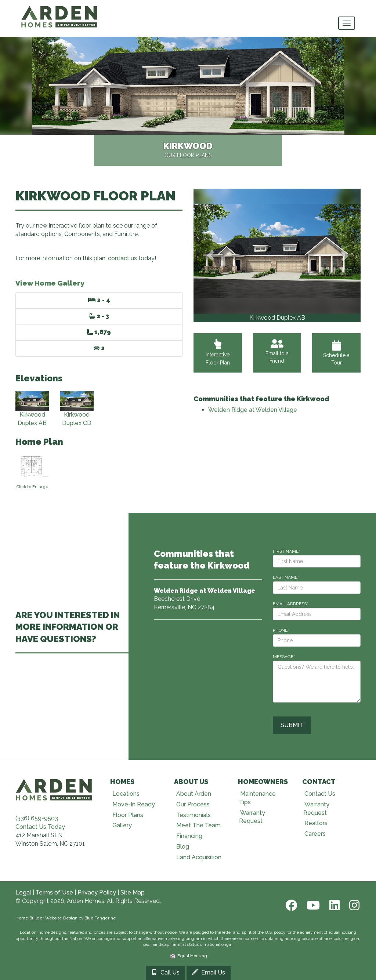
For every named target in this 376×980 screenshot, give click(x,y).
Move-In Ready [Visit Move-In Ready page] (134, 804)
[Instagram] (352, 905)
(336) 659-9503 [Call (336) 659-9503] (37, 818)
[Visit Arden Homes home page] (54, 789)
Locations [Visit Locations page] (126, 794)
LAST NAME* (286, 577)
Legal (23, 892)
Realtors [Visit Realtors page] (316, 823)
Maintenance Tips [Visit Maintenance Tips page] (257, 798)
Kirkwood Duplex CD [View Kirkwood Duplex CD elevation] (77, 409)
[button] (210, 255)
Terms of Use (54, 892)
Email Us (209, 972)
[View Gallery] (277, 251)
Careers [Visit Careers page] (315, 834)
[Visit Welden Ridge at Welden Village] (205, 591)
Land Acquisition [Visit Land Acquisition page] (199, 857)
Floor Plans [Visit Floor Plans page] (128, 815)
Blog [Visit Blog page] (183, 847)
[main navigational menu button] (347, 23)
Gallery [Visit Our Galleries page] (122, 825)
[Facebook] (290, 905)
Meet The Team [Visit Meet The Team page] (198, 825)
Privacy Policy (97, 892)
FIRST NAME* (286, 551)
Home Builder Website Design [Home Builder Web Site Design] (46, 918)
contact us (122, 258)
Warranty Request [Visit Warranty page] (252, 817)
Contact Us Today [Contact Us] (40, 827)
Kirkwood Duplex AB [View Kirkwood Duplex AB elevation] (32, 409)
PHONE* (281, 630)
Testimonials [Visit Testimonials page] (194, 815)
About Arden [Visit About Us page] (194, 794)
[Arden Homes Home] (59, 9)
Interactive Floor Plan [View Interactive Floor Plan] (218, 354)
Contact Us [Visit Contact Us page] (320, 794)
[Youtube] (312, 905)
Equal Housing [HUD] (189, 956)
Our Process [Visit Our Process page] (193, 804)
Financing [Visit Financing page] (189, 836)
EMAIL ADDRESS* (290, 604)
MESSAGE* (284, 657)
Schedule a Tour (336, 353)
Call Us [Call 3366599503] (165, 972)
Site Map (133, 892)
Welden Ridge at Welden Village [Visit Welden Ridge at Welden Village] (253, 410)
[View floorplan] (32, 469)
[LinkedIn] (334, 905)
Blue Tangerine (100, 918)
